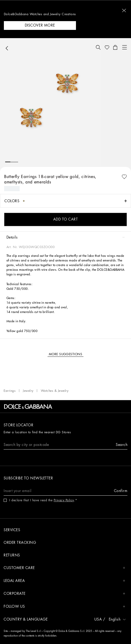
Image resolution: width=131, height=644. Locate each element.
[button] (124, 10)
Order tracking (20, 543)
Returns (12, 555)
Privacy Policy (64, 500)
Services (12, 530)
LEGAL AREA (64, 581)
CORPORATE (64, 594)
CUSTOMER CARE (64, 568)
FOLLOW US (64, 607)
